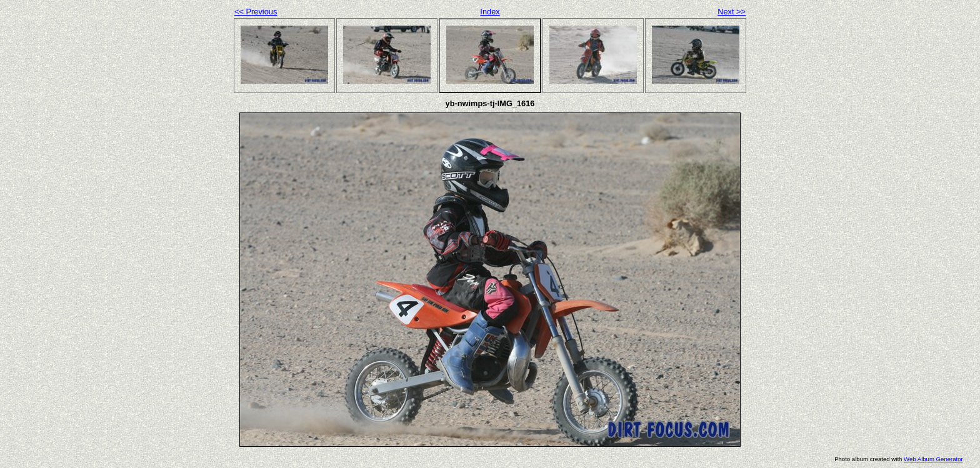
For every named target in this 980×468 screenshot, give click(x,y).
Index (490, 12)
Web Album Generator (933, 459)
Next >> (732, 12)
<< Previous (256, 12)
